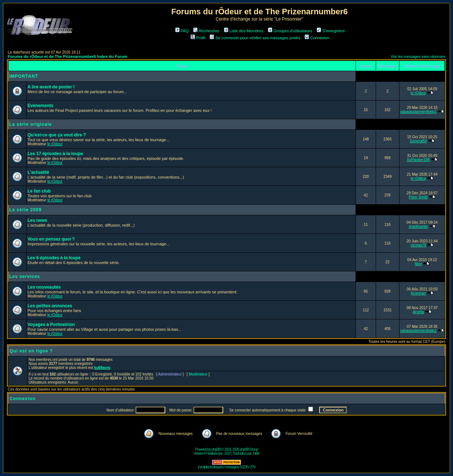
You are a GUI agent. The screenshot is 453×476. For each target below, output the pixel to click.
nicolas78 (418, 245)
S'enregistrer (331, 31)
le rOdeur (419, 93)
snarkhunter (418, 226)
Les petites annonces (50, 306)
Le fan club (39, 191)
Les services (25, 277)
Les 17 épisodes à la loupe (55, 154)
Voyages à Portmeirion (51, 325)
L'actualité (38, 172)
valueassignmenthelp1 (419, 112)
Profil (198, 38)
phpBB (216, 449)
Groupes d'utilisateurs (290, 31)
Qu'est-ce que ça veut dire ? (57, 135)
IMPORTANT (24, 76)
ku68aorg (102, 368)
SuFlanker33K (418, 160)
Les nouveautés (44, 287)
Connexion (317, 38)
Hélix (256, 453)
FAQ (182, 31)
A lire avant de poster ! (51, 87)
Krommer (418, 293)
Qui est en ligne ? (31, 351)
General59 (418, 141)
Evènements (40, 106)
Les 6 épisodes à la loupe (54, 258)
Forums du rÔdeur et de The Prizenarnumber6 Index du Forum (67, 56)
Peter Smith (418, 197)
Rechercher (206, 31)
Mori (418, 264)
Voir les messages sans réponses (418, 57)
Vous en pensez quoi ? (51, 239)
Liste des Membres (244, 31)
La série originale (31, 124)
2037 (228, 453)
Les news (37, 220)
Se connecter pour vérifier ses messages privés (255, 38)
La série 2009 (25, 210)
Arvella (418, 312)
